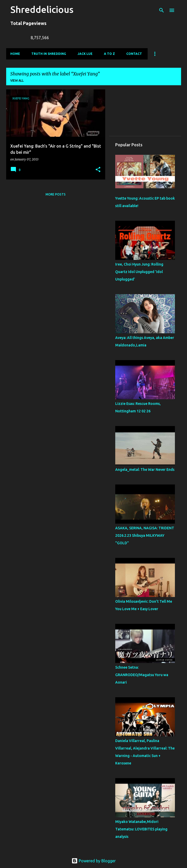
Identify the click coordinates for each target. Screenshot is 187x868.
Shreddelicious (42, 9)
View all (17, 80)
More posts (56, 194)
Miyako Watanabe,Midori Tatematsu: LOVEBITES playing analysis (141, 829)
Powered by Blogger (94, 861)
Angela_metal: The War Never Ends (145, 470)
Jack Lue (85, 54)
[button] (98, 170)
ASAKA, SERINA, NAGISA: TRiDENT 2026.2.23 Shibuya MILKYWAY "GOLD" (145, 535)
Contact (134, 54)
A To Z (109, 54)
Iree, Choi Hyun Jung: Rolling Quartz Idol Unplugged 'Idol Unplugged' (139, 272)
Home (15, 54)
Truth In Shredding (49, 54)
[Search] (162, 10)
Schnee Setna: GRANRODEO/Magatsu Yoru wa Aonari (142, 675)
